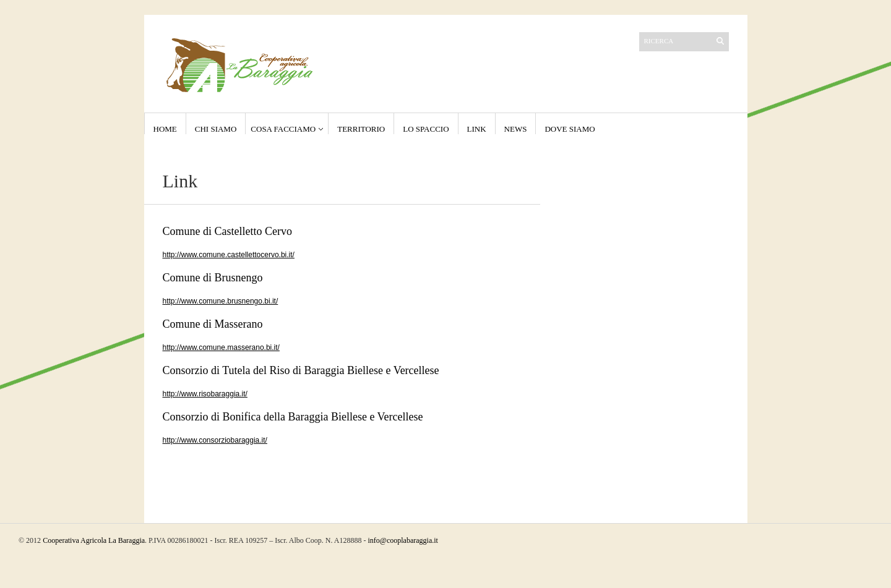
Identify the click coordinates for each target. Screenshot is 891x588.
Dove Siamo (570, 129)
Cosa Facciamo (283, 129)
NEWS (516, 129)
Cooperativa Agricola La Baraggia (94, 540)
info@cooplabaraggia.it (403, 540)
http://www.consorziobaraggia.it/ (215, 440)
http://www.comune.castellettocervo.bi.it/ (229, 255)
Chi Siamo (216, 129)
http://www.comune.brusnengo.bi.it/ (221, 301)
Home (165, 129)
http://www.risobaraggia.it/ (205, 394)
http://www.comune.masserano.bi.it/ (221, 347)
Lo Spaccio (426, 129)
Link (477, 129)
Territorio (361, 129)
